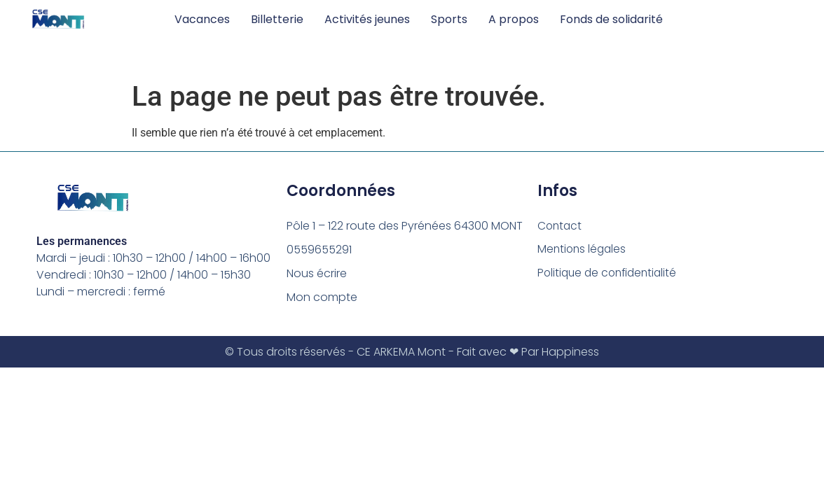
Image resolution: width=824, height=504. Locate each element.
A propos (514, 19)
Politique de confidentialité (610, 273)
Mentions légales (583, 250)
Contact (561, 226)
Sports (449, 19)
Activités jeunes (367, 19)
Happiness (570, 352)
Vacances (202, 19)
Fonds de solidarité (611, 19)
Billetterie (277, 19)
